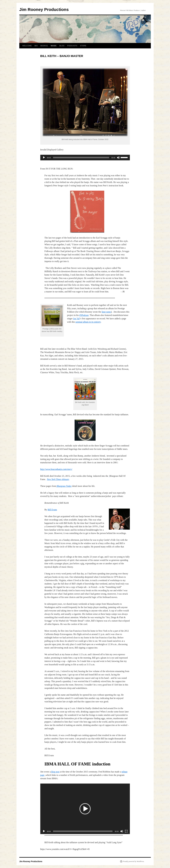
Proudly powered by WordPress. (134, 861)
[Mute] (118, 158)
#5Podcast (84, 315)
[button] (85, 809)
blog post (55, 772)
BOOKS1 (44, 46)
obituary (58, 479)
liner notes (106, 312)
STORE (83, 46)
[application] (85, 158)
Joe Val (76, 319)
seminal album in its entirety (88, 322)
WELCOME (27, 46)
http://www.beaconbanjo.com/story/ (56, 469)
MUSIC (54, 46)
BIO (36, 46)
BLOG (62, 46)
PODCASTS (72, 46)
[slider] (81, 158)
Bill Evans (52, 510)
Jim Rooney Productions (44, 9)
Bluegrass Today (64, 486)
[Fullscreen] (126, 831)
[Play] (44, 158)
